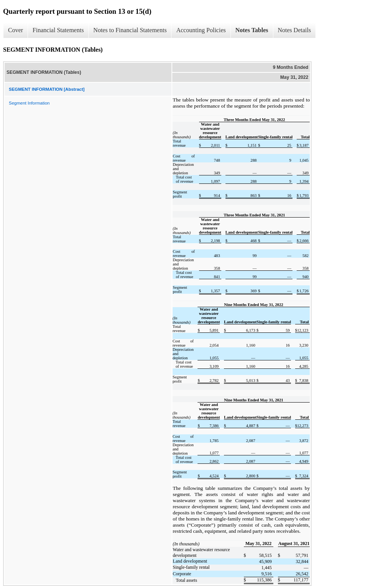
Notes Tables (252, 30)
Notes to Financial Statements (130, 30)
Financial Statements (58, 30)
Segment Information (29, 103)
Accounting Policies (201, 30)
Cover (16, 30)
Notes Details (295, 30)
